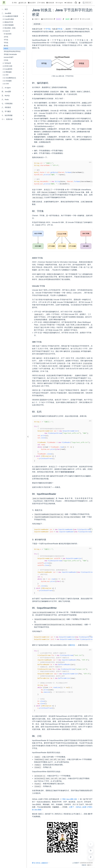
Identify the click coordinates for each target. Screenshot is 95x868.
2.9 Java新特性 (8, 69)
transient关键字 (9, 57)
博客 (14, 3)
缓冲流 (6, 46)
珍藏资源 (69, 3)
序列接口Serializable (10, 54)
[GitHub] (76, 3)
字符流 (6, 43)
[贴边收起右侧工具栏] (91, 844)
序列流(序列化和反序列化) (12, 51)
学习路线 (41, 3)
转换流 (6, 48)
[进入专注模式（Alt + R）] (91, 857)
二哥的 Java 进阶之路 (69, 799)
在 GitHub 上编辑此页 (40, 863)
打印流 (6, 60)
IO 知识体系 (8, 34)
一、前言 (5, 9)
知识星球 (32, 3)
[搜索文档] (87, 3)
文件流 (6, 37)
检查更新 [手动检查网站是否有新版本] (91, 851)
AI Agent (59, 3)
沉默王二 (37, 19)
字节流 (6, 40)
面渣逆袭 (50, 3)
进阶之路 (22, 3)
